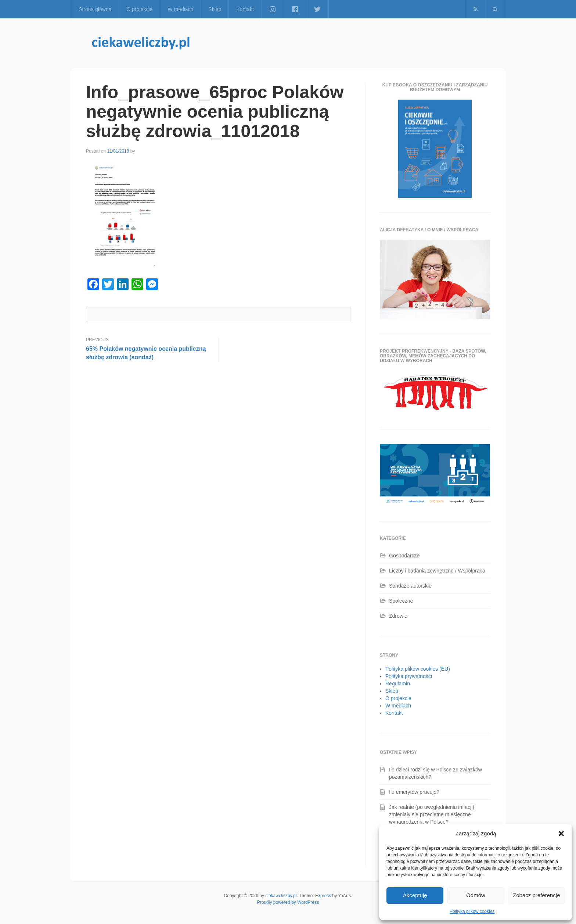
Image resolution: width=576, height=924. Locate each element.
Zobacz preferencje (536, 895)
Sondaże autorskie (410, 586)
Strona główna (95, 9)
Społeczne (401, 601)
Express (323, 896)
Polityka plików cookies (472, 911)
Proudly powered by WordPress (288, 902)
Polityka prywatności (409, 676)
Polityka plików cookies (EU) (418, 669)
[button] (561, 834)
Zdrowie (398, 616)
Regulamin (398, 684)
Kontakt (245, 9)
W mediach (180, 9)
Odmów (476, 895)
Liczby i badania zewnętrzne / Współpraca (437, 571)
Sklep (215, 9)
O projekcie (140, 9)
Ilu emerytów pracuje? (414, 792)
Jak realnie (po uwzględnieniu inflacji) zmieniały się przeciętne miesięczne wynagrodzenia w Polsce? (432, 814)
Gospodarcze (404, 556)
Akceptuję (415, 895)
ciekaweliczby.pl (281, 896)
